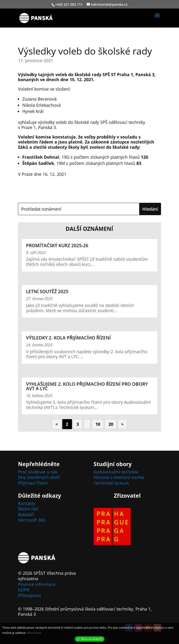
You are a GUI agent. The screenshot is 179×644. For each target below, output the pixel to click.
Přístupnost (29, 595)
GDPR (24, 590)
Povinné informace (37, 584)
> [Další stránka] (122, 424)
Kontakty (27, 503)
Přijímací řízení (33, 483)
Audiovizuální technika (116, 472)
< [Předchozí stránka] (57, 424)
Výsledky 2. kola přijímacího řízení (68, 338)
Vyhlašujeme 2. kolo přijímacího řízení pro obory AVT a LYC (87, 386)
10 (98, 424)
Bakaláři (26, 514)
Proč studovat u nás (38, 472)
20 (111, 424)
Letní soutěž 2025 (47, 292)
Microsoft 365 (32, 520)
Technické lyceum (111, 483)
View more (34, 633)
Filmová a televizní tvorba (119, 477)
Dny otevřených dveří (39, 477)
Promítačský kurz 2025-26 (57, 246)
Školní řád (28, 509)
